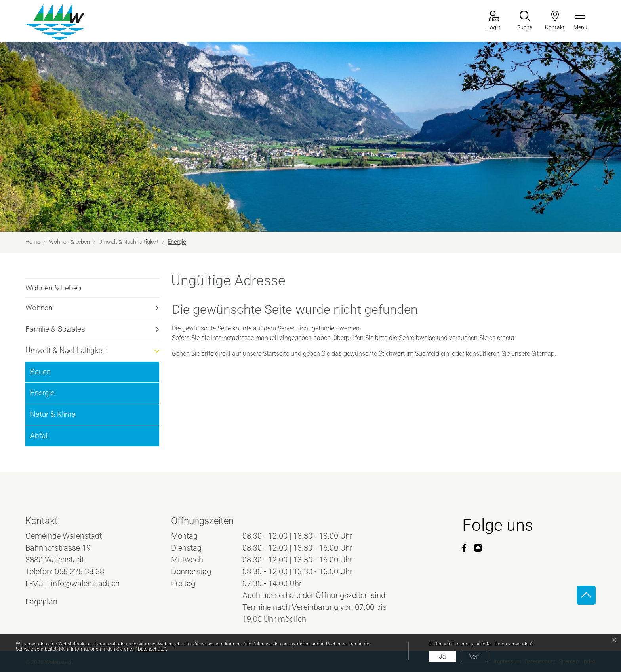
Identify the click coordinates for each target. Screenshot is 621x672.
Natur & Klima (53, 414)
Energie (51, 396)
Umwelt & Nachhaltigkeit (66, 350)
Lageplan (49, 602)
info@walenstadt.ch (85, 583)
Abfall (39, 436)
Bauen (40, 372)
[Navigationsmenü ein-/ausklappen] (580, 21)
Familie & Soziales (55, 329)
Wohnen (39, 308)
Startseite (276, 354)
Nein (474, 656)
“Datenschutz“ (151, 649)
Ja (442, 656)
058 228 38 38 (79, 571)
